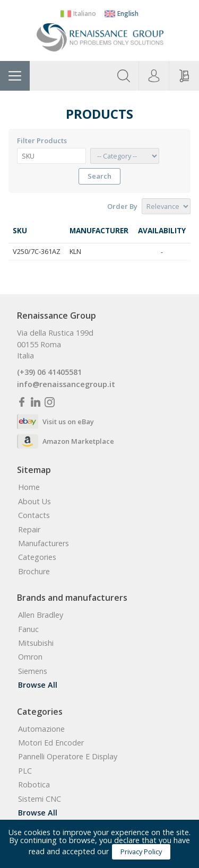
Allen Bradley (41, 615)
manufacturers (44, 543)
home (29, 487)
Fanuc (28, 629)
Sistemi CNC (40, 799)
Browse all (38, 685)
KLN (75, 251)
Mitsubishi (36, 643)
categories (37, 557)
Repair (29, 530)
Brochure (34, 572)
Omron (30, 657)
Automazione (41, 729)
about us (34, 502)
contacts (34, 515)
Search (99, 176)
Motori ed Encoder (51, 743)
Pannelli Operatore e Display (68, 757)
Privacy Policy (141, 852)
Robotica (34, 785)
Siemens (33, 671)
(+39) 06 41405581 (49, 372)
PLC (25, 771)
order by (122, 207)
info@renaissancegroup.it (66, 384)
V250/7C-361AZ (37, 251)
